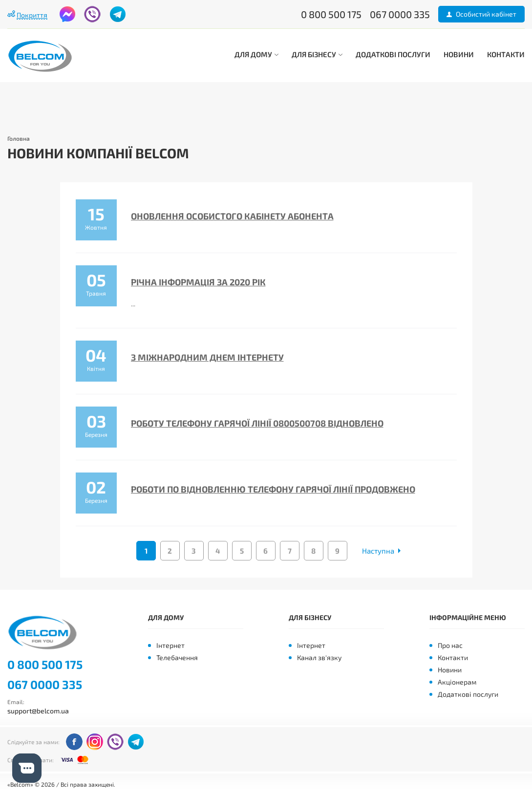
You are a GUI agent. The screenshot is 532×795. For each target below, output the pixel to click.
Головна (19, 138)
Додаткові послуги (393, 54)
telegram (118, 14)
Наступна (378, 551)
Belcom (45, 633)
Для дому (256, 54)
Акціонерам (457, 682)
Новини (459, 54)
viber (92, 14)
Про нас (450, 645)
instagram (95, 742)
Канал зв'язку (319, 657)
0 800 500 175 (45, 665)
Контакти (506, 54)
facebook (67, 14)
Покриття (32, 15)
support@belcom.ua (38, 711)
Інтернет (170, 645)
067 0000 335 (45, 685)
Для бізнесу (317, 54)
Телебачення (177, 657)
